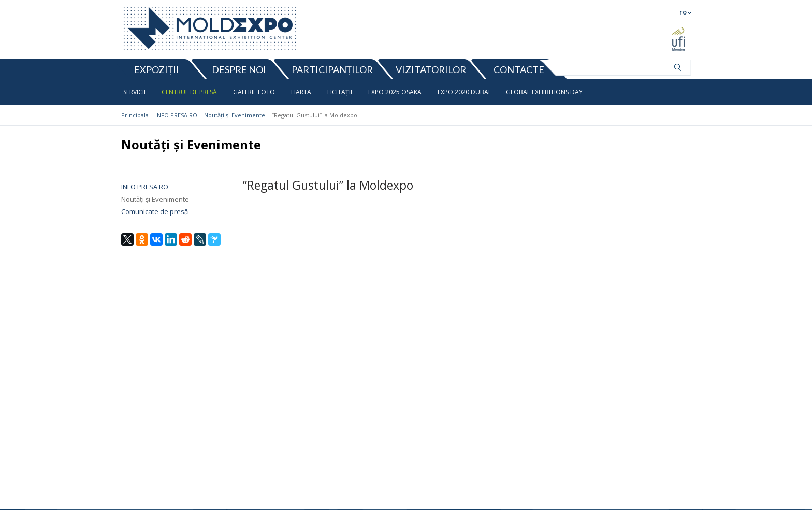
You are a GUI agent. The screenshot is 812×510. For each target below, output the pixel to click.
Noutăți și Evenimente (235, 115)
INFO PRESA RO (176, 115)
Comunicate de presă (155, 211)
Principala (135, 115)
